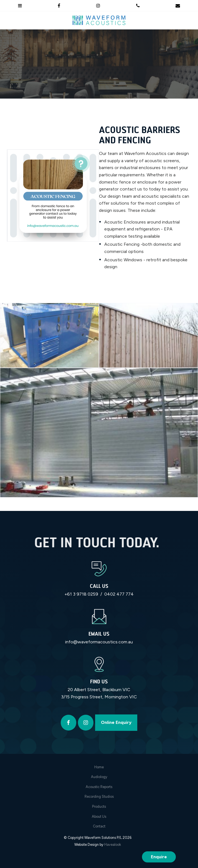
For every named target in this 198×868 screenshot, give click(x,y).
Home (99, 767)
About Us (99, 816)
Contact (99, 826)
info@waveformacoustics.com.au (99, 642)
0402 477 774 (119, 594)
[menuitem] (99, 767)
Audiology (99, 777)
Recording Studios (99, 796)
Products (99, 806)
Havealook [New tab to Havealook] (113, 845)
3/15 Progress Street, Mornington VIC (99, 697)
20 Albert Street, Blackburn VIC (99, 690)
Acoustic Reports (99, 787)
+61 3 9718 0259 (81, 594)
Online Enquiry (116, 722)
